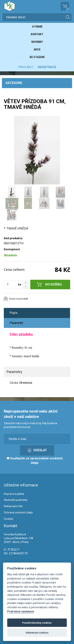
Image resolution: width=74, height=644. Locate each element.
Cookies (9, 519)
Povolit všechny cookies (37, 623)
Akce (37, 49)
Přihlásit (26, 67)
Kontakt (37, 34)
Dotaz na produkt (19, 299)
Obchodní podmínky (16, 500)
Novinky (37, 42)
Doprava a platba (14, 494)
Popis (14, 313)
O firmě (37, 27)
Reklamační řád (13, 506)
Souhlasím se (35, 461)
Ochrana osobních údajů (18, 512)
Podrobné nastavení (21, 612)
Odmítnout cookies (37, 633)
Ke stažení (37, 57)
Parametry (16, 323)
